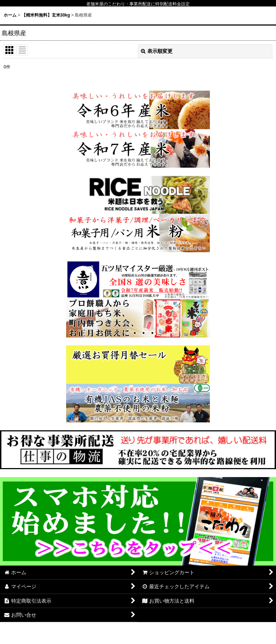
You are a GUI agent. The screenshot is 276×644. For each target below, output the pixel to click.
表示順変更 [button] (157, 51)
